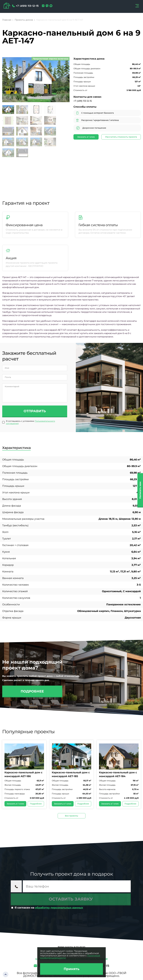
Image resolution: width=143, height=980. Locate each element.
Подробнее (32, 691)
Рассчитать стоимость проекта (121, 137)
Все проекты (71, 816)
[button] (64, 80)
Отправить (35, 411)
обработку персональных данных (59, 908)
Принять (72, 969)
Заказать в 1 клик (86, 137)
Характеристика (16, 448)
